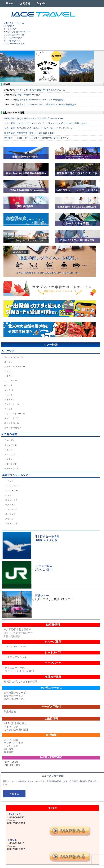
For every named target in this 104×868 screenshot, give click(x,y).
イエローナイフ (12, 418)
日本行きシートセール (14, 23)
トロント (8, 395)
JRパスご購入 (44, 566)
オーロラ (8, 362)
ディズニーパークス (13, 38)
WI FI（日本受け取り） (16, 723)
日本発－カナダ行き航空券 (18, 633)
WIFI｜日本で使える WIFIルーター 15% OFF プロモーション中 (34, 118)
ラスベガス (10, 440)
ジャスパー (10, 390)
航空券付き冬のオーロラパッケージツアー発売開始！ (40, 100)
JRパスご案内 (44, 570)
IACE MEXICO (12, 765)
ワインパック (11, 726)
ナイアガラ (10, 399)
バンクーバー (11, 381)
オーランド (10, 514)
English (41, 3)
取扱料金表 (10, 711)
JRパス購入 (9, 26)
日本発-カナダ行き (46, 540)
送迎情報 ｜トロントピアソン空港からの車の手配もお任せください (37, 138)
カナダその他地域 (13, 428)
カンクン (8, 459)
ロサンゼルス (11, 445)
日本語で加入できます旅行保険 (20, 682)
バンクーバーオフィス (14, 44)
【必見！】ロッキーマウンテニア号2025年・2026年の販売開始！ (46, 105)
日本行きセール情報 (47, 536)
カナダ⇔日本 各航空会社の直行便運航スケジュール (40, 90)
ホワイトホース (12, 423)
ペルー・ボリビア (13, 469)
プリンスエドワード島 (14, 35)
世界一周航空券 (12, 636)
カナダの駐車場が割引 (16, 730)
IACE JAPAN (11, 762)
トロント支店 (11, 746)
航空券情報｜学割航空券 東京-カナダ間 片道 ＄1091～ (30, 133)
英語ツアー (42, 596)
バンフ (7, 371)
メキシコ (9, 519)
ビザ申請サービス (14, 696)
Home (9, 3)
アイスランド (11, 464)
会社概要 (9, 749)
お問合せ (25, 3)
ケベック (8, 409)
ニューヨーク (11, 509)
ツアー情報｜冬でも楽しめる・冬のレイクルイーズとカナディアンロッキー (40, 128)
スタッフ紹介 (11, 740)
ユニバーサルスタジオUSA (19, 671)
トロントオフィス (12, 41)
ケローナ (8, 385)
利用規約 (9, 752)
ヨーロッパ (10, 454)
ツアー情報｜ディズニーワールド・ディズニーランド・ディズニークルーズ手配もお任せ (46, 123)
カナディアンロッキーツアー (17, 32)
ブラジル (8, 450)
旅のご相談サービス (15, 699)
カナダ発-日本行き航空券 (17, 629)
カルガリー (10, 376)
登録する (14, 794)
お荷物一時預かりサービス (28, 95)
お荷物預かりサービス (16, 693)
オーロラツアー (11, 29)
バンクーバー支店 (14, 743)
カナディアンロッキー (15, 367)
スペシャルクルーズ (14, 357)
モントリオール (12, 404)
